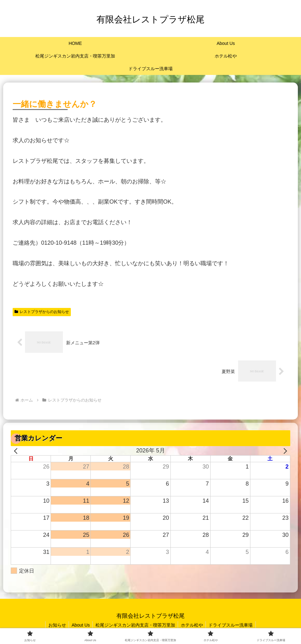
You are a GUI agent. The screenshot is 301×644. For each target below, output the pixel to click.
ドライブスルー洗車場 (233, 625)
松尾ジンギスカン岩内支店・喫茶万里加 (135, 625)
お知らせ (55, 625)
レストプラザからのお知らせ (42, 312)
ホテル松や (193, 625)
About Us (80, 625)
